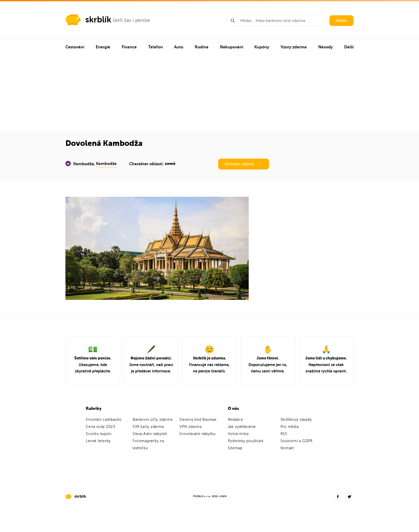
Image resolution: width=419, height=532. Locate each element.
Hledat (341, 21)
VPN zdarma (191, 427)
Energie (103, 47)
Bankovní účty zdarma (152, 420)
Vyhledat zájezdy (244, 164)
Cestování (75, 47)
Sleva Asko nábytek (150, 434)
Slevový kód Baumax (198, 420)
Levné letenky (98, 441)
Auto (179, 47)
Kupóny (262, 47)
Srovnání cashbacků (104, 420)
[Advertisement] (210, 94)
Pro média (290, 427)
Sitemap (235, 448)
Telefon (156, 47)
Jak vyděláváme (242, 427)
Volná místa (238, 434)
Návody (325, 47)
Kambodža (106, 164)
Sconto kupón (99, 434)
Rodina (202, 47)
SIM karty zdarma (148, 427)
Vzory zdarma (294, 47)
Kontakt (287, 448)
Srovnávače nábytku (198, 434)
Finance (129, 47)
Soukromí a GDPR (297, 441)
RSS (284, 434)
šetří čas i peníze (131, 20)
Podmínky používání (246, 441)
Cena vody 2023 (101, 427)
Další (349, 47)
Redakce (235, 420)
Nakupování (232, 47)
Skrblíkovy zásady (296, 420)
